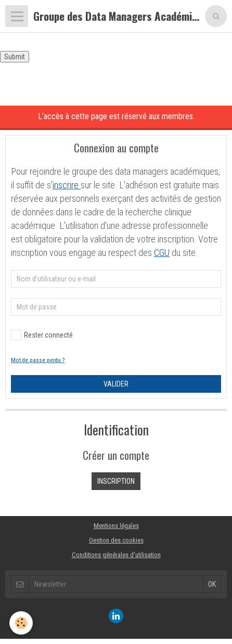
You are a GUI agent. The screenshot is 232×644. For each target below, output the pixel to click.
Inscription (116, 481)
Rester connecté (42, 335)
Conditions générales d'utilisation (116, 555)
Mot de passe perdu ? (38, 360)
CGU (162, 253)
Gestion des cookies (116, 540)
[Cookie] (21, 623)
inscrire (67, 185)
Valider (116, 384)
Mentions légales (116, 526)
